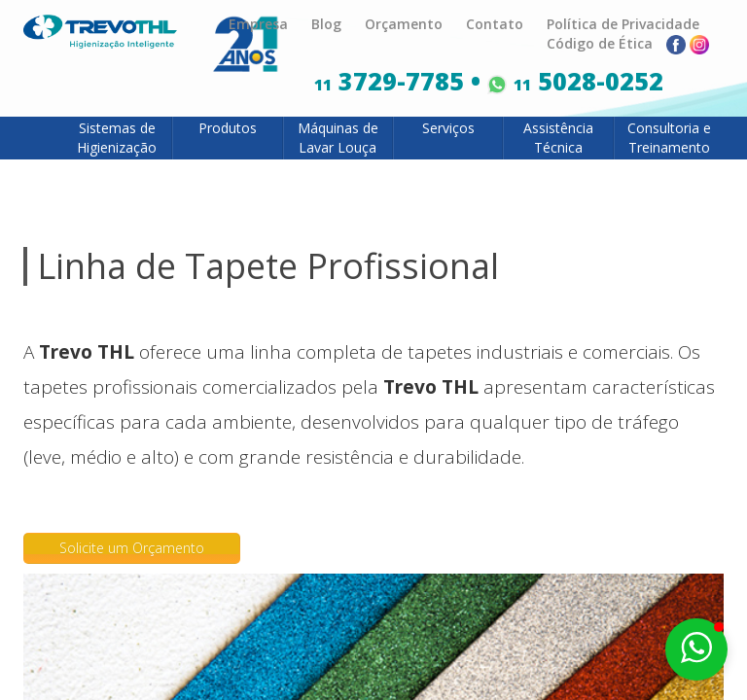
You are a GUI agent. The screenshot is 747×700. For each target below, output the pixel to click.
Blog (326, 24)
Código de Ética (600, 43)
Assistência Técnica (558, 138)
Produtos (228, 128)
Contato (495, 24)
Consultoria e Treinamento (669, 138)
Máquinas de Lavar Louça (338, 138)
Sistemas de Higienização (117, 138)
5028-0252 (575, 81)
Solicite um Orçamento (132, 548)
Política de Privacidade (623, 24)
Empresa (258, 24)
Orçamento (404, 24)
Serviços (448, 128)
